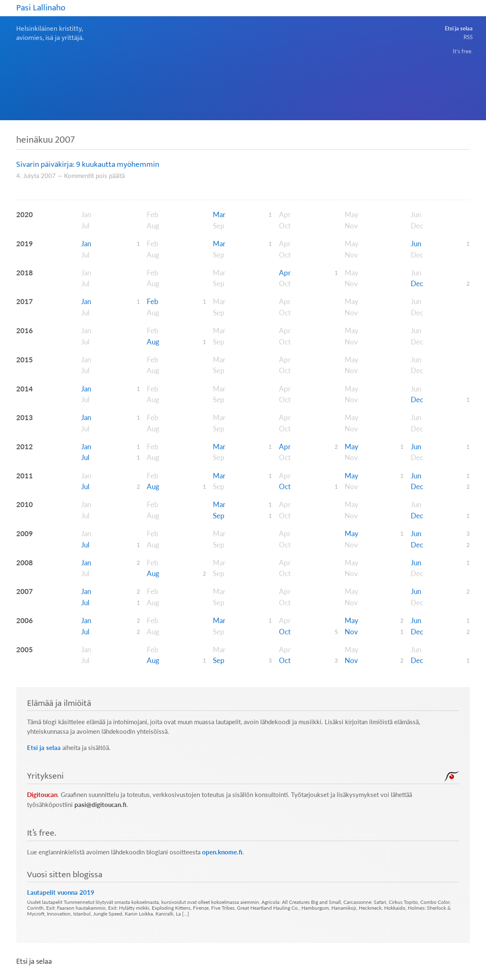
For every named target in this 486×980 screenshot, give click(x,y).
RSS (468, 37)
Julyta (31, 176)
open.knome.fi (222, 852)
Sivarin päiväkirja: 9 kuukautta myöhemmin (88, 164)
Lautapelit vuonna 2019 (61, 892)
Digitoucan (42, 795)
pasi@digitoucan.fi (100, 805)
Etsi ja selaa (459, 28)
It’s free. (463, 51)
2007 (48, 176)
